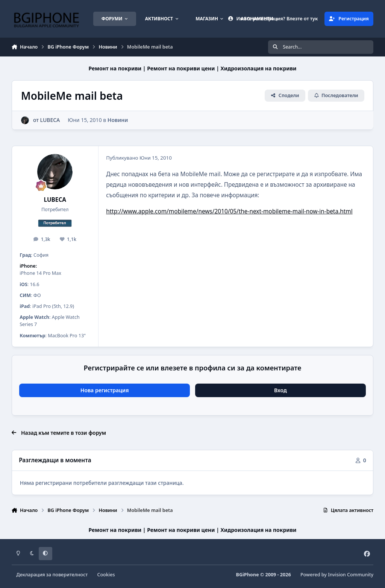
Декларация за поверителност (52, 575)
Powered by (337, 575)
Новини (118, 120)
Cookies (106, 575)
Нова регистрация (105, 390)
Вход (280, 390)
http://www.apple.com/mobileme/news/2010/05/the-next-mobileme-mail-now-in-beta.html (229, 211)
